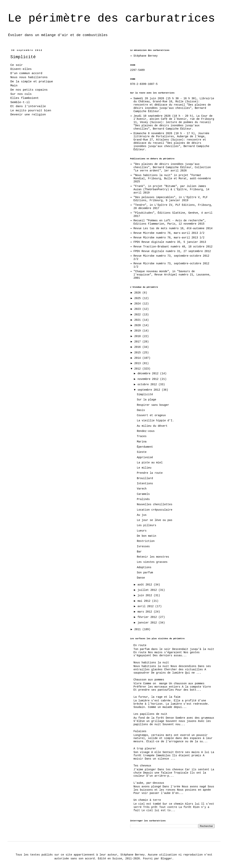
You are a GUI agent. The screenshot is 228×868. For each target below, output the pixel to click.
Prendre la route (150, 473)
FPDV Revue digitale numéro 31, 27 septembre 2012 (172, 251)
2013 (138, 363)
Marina (142, 442)
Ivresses (143, 546)
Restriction (146, 541)
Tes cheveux (142, 766)
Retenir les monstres (153, 557)
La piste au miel (150, 463)
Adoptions (144, 567)
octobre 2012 (148, 384)
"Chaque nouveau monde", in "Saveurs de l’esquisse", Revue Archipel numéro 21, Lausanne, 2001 (172, 275)
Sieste (142, 452)
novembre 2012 (149, 379)
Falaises (140, 731)
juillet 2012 (148, 590)
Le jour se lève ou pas (155, 520)
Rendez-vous (146, 431)
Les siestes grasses (152, 562)
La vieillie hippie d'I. (155, 421)
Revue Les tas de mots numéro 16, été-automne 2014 (173, 228)
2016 (138, 347)
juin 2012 (145, 595)
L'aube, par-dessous (149, 783)
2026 (138, 293)
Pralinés (143, 499)
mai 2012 (145, 601)
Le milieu (144, 468)
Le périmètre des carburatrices (111, 18)
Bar (139, 552)
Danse (141, 578)
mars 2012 (145, 612)
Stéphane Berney (146, 56)
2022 (138, 315)
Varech (142, 489)
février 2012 (148, 617)
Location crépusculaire (155, 510)
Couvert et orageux (151, 415)
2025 (138, 298)
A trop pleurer (145, 749)
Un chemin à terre (147, 800)
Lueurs (142, 531)
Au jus (142, 515)
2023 (138, 309)
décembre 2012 (149, 374)
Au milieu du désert (152, 426)
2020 (138, 325)
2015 (138, 353)
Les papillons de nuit (150, 714)
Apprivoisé (145, 457)
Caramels (143, 494)
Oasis (141, 410)
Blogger (166, 859)
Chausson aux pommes (149, 680)
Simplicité (145, 394)
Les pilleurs (147, 525)
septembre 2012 (150, 390)
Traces (142, 436)
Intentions (145, 484)
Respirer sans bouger (153, 405)
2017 (138, 342)
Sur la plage (147, 400)
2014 (138, 358)
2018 (138, 336)
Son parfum (145, 573)
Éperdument (145, 447)
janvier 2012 (148, 623)
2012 (138, 369)
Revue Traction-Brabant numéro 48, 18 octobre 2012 (173, 247)
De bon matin (147, 536)
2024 (138, 304)
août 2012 (145, 585)
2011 (138, 629)
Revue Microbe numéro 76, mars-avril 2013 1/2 (169, 238)
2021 (138, 320)
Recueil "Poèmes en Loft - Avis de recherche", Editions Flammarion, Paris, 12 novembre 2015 (170, 222)
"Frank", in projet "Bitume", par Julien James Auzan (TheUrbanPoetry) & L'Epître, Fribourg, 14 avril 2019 (171, 189)
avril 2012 (146, 606)
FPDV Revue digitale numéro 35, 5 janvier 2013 (170, 242)
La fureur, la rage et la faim (157, 697)
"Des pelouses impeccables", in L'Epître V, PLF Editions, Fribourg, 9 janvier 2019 (171, 199)
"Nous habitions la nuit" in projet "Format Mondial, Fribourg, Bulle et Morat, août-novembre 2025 (172, 179)
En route (140, 645)
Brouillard (145, 478)
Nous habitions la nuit (151, 663)
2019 (138, 331)
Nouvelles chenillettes (155, 504)
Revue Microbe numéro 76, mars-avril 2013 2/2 (169, 233)
